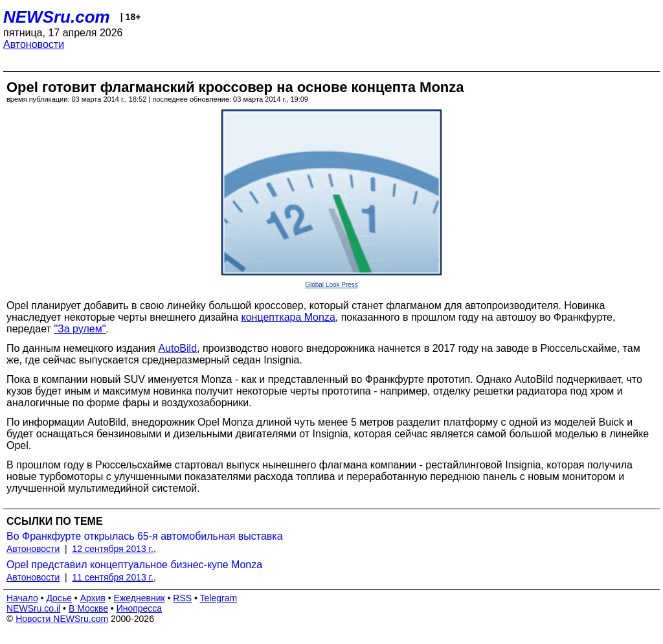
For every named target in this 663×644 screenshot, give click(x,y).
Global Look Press (331, 285)
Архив (93, 598)
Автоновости (34, 44)
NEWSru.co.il (33, 608)
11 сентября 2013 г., (114, 577)
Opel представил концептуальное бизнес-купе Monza (134, 565)
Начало (22, 598)
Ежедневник (140, 598)
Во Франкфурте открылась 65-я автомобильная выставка (145, 536)
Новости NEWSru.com (62, 619)
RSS (182, 598)
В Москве (88, 608)
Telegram (219, 598)
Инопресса (140, 608)
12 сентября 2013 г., (114, 549)
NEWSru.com (57, 17)
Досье (59, 598)
